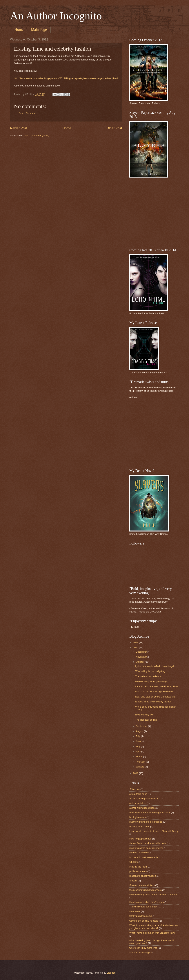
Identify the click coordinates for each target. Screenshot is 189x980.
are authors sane (138, 794)
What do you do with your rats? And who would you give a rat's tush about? (154, 927)
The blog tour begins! (146, 720)
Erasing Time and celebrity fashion (153, 702)
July (138, 736)
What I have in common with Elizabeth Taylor (153, 933)
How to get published (140, 839)
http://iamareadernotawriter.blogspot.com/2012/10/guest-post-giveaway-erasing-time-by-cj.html (66, 78)
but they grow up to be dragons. (146, 822)
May (138, 746)
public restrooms (138, 871)
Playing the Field (138, 867)
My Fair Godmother (140, 853)
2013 (136, 642)
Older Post (114, 128)
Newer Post (19, 128)
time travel (135, 911)
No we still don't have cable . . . (146, 857)
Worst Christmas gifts (141, 952)
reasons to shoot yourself (143, 876)
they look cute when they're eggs (147, 902)
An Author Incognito (56, 16)
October (140, 662)
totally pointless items (141, 916)
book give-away (138, 817)
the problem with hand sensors (145, 890)
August (140, 731)
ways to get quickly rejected (144, 921)
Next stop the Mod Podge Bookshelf (154, 692)
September (142, 726)
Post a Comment (27, 113)
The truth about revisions (148, 676)
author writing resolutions (142, 808)
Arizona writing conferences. (144, 799)
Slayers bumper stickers (142, 885)
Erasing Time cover (139, 827)
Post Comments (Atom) (37, 135)
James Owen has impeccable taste (148, 843)
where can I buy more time (143, 948)
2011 (136, 773)
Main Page (39, 29)
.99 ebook (135, 789)
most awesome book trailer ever (146, 848)
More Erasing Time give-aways (151, 681)
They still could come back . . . (145, 907)
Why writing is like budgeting (150, 671)
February (141, 762)
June (139, 741)
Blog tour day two (144, 715)
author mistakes (138, 803)
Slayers (133, 881)
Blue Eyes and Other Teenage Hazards (150, 812)
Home (19, 29)
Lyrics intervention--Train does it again (155, 666)
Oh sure (134, 862)
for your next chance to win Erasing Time (157, 686)
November (142, 657)
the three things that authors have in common (153, 895)
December (142, 652)
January (140, 767)
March (139, 757)
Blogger (111, 973)
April (138, 751)
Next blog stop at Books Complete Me (155, 697)
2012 (136, 648)
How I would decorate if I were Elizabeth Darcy (154, 831)
